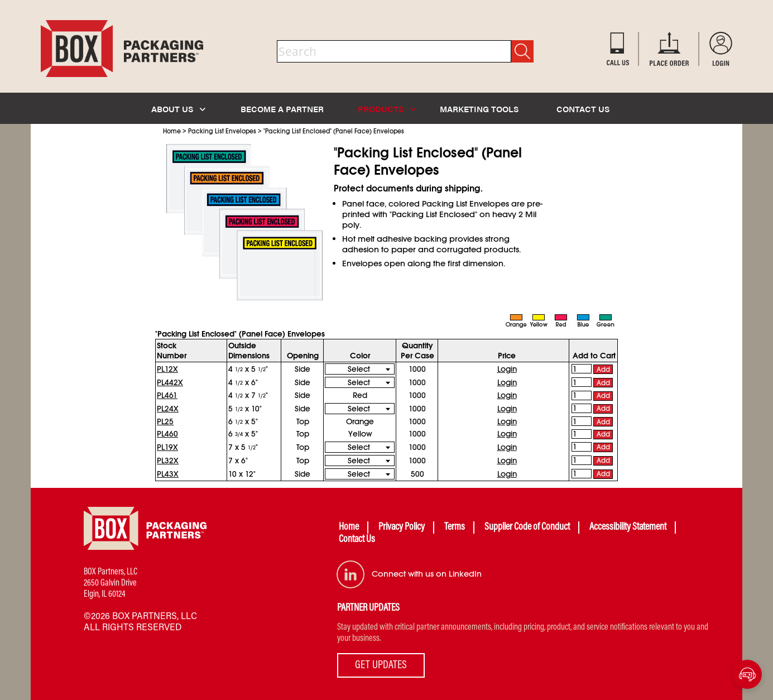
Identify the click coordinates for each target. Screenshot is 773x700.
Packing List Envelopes (222, 131)
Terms (455, 528)
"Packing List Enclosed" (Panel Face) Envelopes (334, 131)
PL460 (167, 434)
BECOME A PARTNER (282, 109)
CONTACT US (583, 109)
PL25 (165, 421)
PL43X (168, 474)
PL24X (168, 409)
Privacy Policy (402, 528)
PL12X (167, 369)
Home (172, 131)
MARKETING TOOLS (479, 109)
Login (507, 369)
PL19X (167, 447)
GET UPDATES (381, 665)
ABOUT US (178, 109)
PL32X (168, 461)
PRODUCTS (387, 109)
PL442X (170, 382)
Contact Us (357, 540)
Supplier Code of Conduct (527, 528)
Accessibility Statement (628, 528)
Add (603, 370)
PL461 (167, 395)
